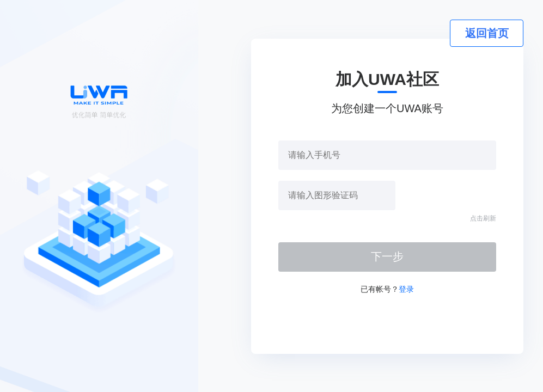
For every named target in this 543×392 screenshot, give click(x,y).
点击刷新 (483, 218)
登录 (406, 289)
